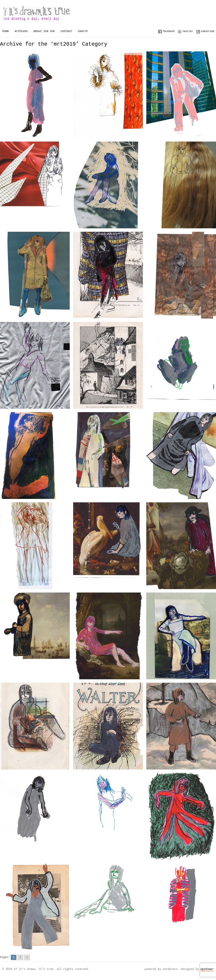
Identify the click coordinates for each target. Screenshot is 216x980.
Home (6, 31)
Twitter (188, 31)
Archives (21, 31)
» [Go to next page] (27, 957)
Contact (66, 31)
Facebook (169, 31)
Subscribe (208, 31)
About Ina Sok (44, 31)
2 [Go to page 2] (20, 957)
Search (83, 31)
